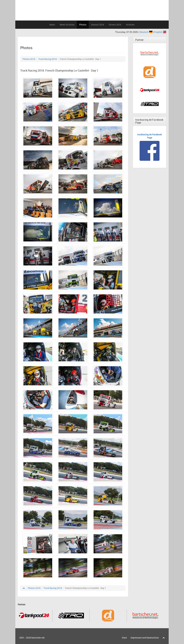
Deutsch (146, 32)
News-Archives (67, 25)
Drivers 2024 (115, 25)
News (52, 25)
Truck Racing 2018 (48, 59)
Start (124, 638)
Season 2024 (98, 25)
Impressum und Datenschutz (145, 638)
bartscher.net (38, 638)
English (160, 32)
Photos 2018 (29, 59)
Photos (83, 25)
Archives (130, 25)
